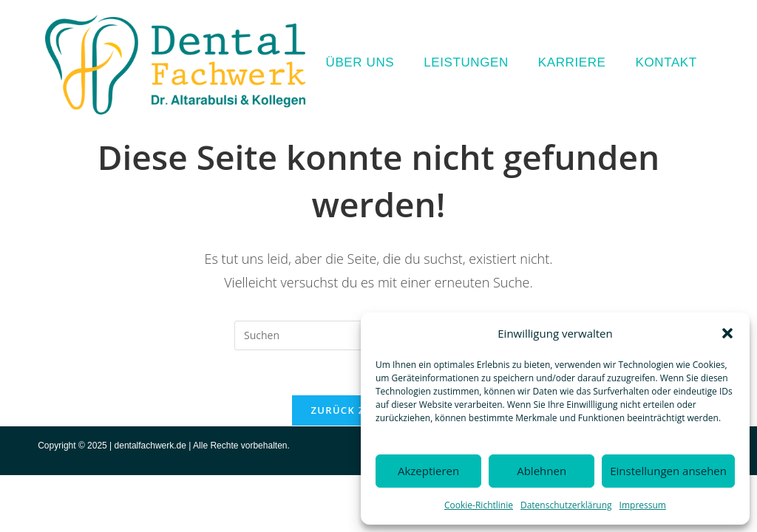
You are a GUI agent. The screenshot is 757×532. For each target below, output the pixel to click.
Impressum (643, 505)
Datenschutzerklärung (566, 505)
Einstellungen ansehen (668, 471)
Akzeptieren (428, 471)
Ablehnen (542, 471)
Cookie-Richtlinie (479, 505)
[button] (727, 333)
